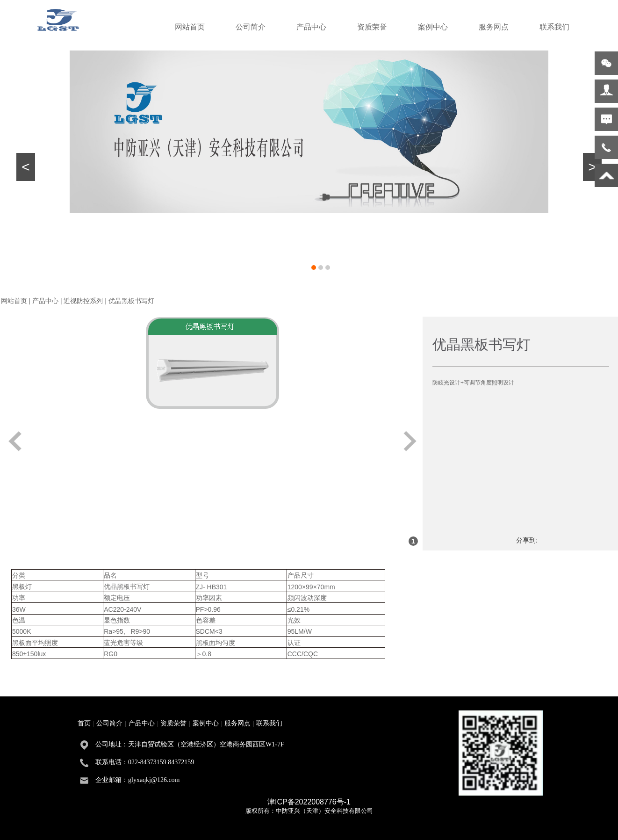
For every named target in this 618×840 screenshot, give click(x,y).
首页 (84, 723)
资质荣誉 (372, 27)
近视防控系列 (83, 301)
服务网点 (494, 27)
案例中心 (433, 27)
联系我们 (554, 27)
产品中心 (311, 27)
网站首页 (190, 27)
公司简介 (251, 27)
